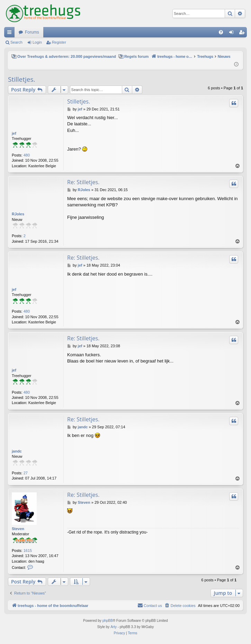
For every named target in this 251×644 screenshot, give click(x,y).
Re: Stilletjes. (83, 182)
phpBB (108, 621)
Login (37, 42)
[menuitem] (221, 32)
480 (27, 155)
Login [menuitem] (233, 34)
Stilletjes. (22, 79)
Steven (18, 529)
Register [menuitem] (243, 34)
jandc (17, 451)
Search (16, 42)
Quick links (11, 34)
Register (59, 42)
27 (26, 473)
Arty (114, 627)
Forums (32, 32)
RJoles (18, 214)
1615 (28, 551)
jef (14, 133)
